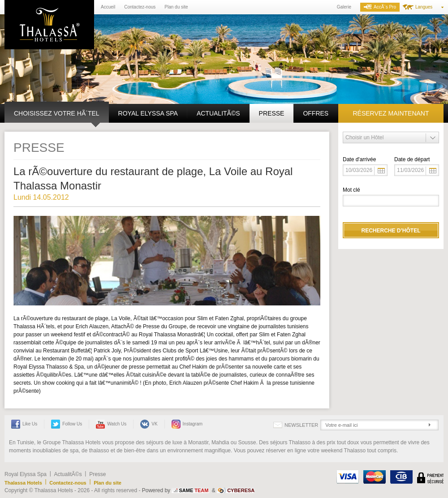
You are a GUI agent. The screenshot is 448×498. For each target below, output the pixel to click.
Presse (272, 113)
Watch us (111, 424)
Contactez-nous (140, 7)
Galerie (344, 7)
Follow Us (67, 424)
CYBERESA (241, 490)
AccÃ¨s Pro (380, 7)
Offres (316, 113)
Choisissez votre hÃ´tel (57, 113)
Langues (424, 7)
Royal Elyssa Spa (148, 113)
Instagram (187, 424)
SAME (194, 490)
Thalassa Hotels (23, 483)
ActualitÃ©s (218, 113)
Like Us (24, 424)
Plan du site (176, 7)
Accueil (108, 7)
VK (149, 424)
